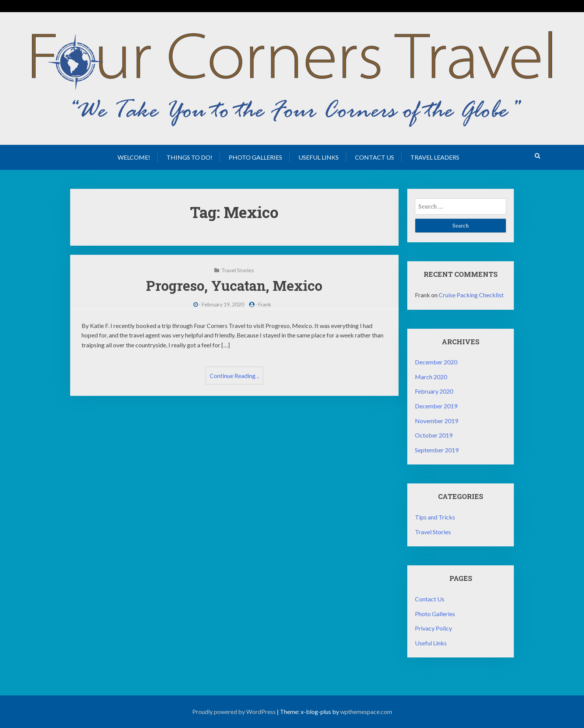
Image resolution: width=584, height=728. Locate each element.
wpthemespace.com (366, 712)
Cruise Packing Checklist (471, 295)
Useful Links (319, 157)
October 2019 (434, 435)
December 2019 (436, 406)
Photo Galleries (255, 157)
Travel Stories (238, 270)
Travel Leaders (435, 157)
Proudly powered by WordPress (234, 712)
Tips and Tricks (435, 517)
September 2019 (437, 450)
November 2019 (436, 421)
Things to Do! (189, 157)
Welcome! (134, 157)
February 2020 (434, 391)
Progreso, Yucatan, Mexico (234, 286)
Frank (265, 304)
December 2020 (436, 362)
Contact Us (374, 157)
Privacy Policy (433, 628)
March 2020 (431, 377)
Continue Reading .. (234, 376)
